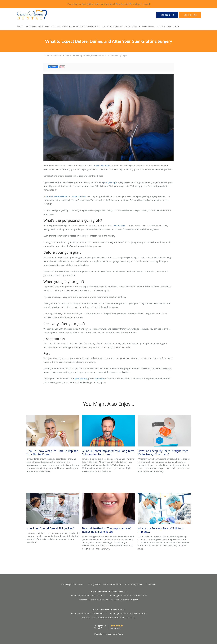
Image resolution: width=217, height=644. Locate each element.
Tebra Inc (80, 585)
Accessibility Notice (91, 4)
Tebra (120, 634)
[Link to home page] (27, 15)
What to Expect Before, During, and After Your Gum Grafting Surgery (100, 56)
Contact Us (151, 584)
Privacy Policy (94, 584)
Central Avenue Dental (52, 56)
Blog (67, 56)
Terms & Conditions (112, 584)
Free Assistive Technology (128, 4)
